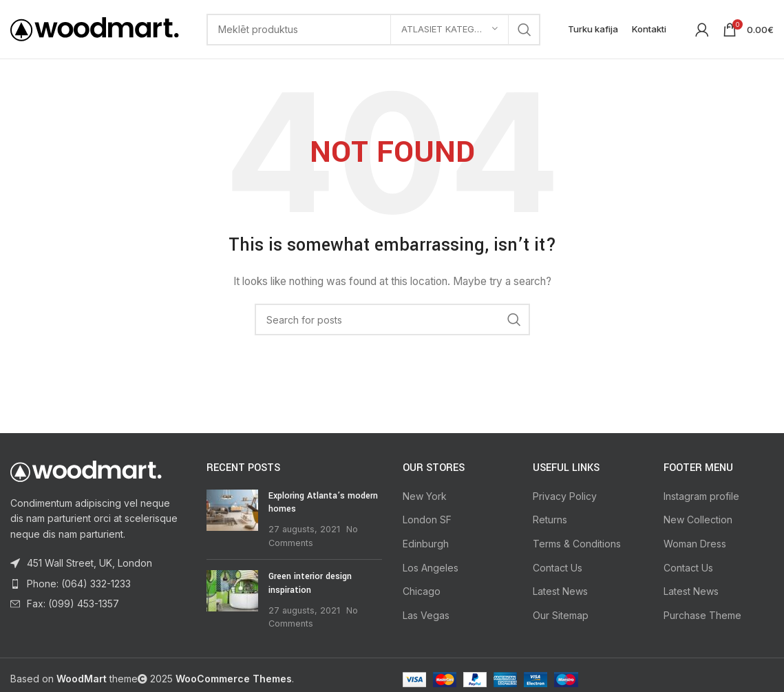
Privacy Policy (565, 496)
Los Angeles (431, 568)
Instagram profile (701, 496)
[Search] (373, 30)
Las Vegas (426, 615)
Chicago (422, 591)
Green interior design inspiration (310, 583)
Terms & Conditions (577, 544)
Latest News (560, 591)
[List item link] (98, 584)
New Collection (698, 520)
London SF (427, 520)
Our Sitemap (561, 615)
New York (425, 496)
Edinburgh (426, 544)
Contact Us (558, 568)
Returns (550, 520)
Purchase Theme (702, 615)
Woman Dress (695, 544)
